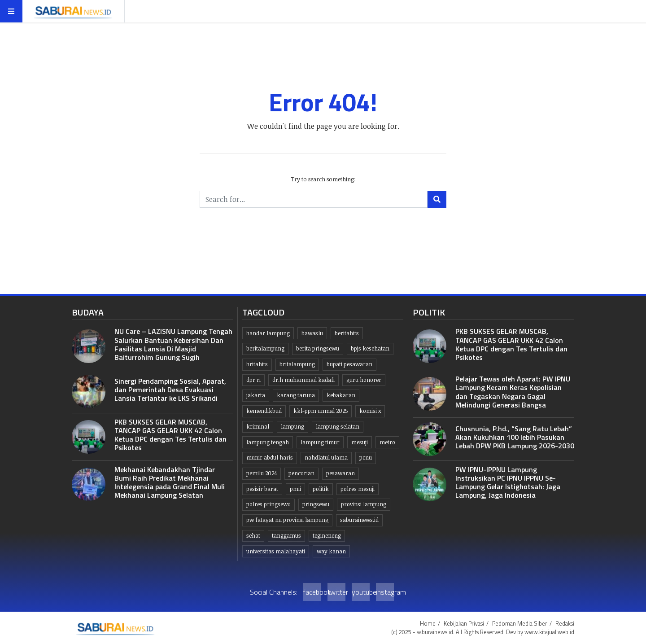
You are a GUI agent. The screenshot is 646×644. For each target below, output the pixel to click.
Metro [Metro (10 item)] (387, 442)
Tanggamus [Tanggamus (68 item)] (286, 536)
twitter (336, 592)
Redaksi (565, 623)
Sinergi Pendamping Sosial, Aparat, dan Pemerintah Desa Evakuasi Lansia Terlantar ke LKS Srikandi (170, 390)
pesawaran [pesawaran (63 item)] (340, 473)
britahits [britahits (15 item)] (257, 364)
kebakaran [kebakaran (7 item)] (341, 395)
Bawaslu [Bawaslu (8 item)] (312, 333)
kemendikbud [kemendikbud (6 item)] (264, 411)
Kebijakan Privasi (464, 623)
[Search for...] (314, 199)
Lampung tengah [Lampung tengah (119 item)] (268, 442)
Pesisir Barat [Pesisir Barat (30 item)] (262, 489)
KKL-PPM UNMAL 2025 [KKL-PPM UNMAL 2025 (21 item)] (321, 411)
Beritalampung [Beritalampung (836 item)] (265, 348)
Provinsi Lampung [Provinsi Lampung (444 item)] (364, 504)
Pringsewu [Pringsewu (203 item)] (316, 504)
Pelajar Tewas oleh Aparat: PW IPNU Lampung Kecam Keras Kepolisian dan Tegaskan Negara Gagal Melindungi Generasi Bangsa (513, 392)
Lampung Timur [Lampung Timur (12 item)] (320, 442)
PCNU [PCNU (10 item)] (366, 458)
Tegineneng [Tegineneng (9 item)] (327, 536)
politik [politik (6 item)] (321, 489)
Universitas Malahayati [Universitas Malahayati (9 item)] (276, 551)
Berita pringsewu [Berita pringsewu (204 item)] (318, 348)
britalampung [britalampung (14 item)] (297, 364)
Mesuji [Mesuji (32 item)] (360, 442)
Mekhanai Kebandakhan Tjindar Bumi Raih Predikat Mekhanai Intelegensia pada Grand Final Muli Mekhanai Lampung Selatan (170, 482)
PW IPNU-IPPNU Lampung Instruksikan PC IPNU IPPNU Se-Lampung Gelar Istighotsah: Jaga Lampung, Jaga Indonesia (508, 482)
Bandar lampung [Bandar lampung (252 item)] (268, 333)
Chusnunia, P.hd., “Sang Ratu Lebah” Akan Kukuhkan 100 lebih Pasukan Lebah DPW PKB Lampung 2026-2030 (515, 437)
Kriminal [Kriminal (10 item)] (258, 427)
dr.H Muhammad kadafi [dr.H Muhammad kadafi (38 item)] (303, 380)
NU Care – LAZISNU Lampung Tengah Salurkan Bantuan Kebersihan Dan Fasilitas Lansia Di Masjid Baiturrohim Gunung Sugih (173, 344)
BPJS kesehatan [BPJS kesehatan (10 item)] (370, 348)
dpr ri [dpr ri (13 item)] (253, 380)
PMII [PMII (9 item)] (295, 489)
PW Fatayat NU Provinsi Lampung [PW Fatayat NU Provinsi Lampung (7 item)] (287, 520)
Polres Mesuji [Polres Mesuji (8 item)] (358, 489)
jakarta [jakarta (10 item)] (256, 395)
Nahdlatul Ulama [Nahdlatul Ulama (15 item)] (326, 458)
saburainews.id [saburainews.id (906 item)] (359, 520)
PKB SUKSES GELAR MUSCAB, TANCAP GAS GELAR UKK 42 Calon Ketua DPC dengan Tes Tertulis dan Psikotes (170, 435)
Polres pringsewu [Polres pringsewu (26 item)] (268, 504)
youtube (361, 592)
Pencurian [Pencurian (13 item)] (301, 473)
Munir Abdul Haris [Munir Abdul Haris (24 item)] (270, 458)
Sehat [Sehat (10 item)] (253, 536)
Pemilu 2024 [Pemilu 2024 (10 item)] (262, 473)
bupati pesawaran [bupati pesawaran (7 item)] (349, 364)
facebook (312, 592)
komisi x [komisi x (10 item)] (370, 411)
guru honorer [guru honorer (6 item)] (364, 380)
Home (428, 623)
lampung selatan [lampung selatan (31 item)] (338, 427)
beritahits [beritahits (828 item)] (347, 333)
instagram (385, 592)
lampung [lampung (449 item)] (292, 427)
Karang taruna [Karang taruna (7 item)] (296, 395)
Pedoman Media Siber (520, 623)
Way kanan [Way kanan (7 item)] (331, 551)
